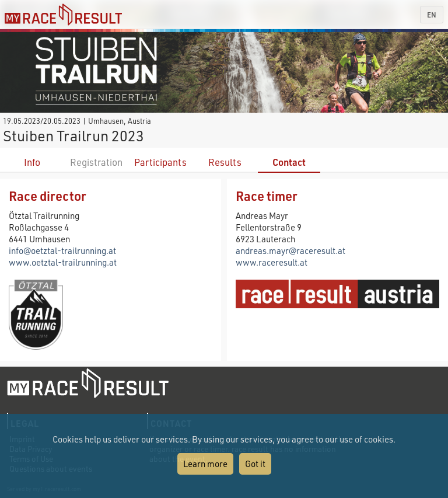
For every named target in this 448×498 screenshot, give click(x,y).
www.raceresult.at (272, 262)
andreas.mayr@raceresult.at (290, 250)
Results (225, 162)
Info (32, 162)
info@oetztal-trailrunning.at (62, 250)
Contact (289, 162)
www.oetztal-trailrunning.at (63, 262)
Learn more (205, 464)
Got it (255, 464)
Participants (160, 162)
